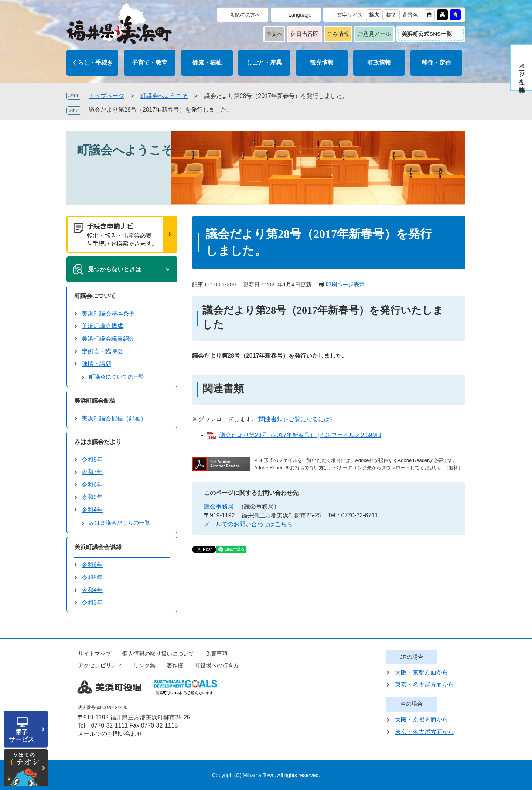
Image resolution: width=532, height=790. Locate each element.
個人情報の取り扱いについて (158, 653)
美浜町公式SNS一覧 (427, 34)
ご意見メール (374, 34)
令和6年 (92, 485)
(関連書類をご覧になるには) (295, 419)
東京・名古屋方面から (424, 685)
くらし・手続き (92, 63)
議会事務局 (219, 506)
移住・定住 (436, 63)
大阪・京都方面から (422, 672)
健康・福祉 (207, 63)
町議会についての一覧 (117, 377)
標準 (391, 15)
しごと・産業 (264, 63)
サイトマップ (95, 653)
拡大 (374, 15)
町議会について (95, 296)
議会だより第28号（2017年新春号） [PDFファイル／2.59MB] (301, 435)
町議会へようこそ (164, 96)
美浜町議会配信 (95, 401)
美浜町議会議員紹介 (108, 339)
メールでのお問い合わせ (110, 734)
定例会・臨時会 (102, 351)
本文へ (274, 34)
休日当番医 (305, 34)
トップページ (106, 96)
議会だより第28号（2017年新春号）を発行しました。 (161, 110)
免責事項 (216, 653)
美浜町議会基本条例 (108, 314)
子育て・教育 (150, 63)
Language (300, 15)
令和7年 (92, 472)
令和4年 (92, 510)
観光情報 (322, 63)
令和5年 (92, 497)
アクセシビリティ (100, 665)
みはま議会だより (98, 442)
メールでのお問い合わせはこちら (248, 524)
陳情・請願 (96, 364)
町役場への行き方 (217, 665)
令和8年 (92, 459)
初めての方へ (245, 15)
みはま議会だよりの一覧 (120, 523)
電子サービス (21, 736)
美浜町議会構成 (102, 326)
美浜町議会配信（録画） (114, 418)
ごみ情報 (338, 34)
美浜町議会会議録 (98, 547)
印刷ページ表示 (345, 284)
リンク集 (144, 665)
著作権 (175, 665)
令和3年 (92, 602)
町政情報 (379, 63)
